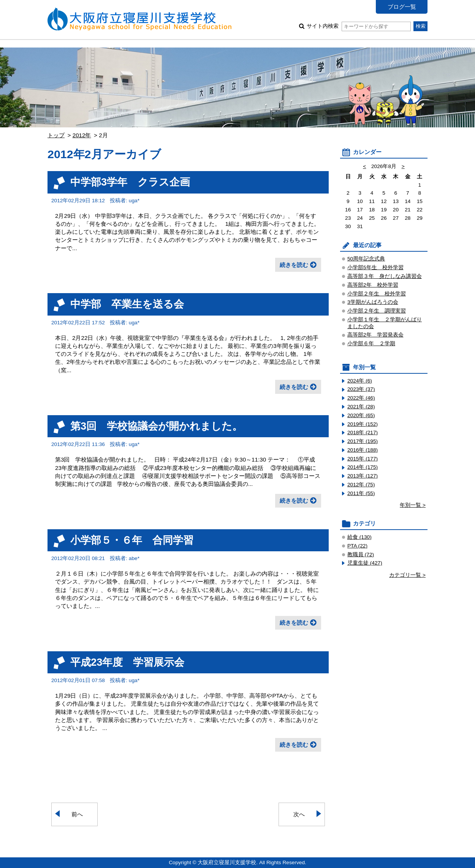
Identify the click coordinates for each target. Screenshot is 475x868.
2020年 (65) (361, 415)
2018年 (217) (363, 432)
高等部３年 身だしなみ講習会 (385, 276)
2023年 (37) (361, 389)
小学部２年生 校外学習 (377, 294)
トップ (56, 135)
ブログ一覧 (402, 7)
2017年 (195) (363, 441)
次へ (299, 814)
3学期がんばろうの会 (373, 302)
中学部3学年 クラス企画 (130, 182)
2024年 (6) (360, 381)
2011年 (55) (361, 493)
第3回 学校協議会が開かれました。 (156, 426)
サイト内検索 (359, 26)
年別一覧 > (413, 505)
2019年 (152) (363, 424)
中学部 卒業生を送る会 (127, 304)
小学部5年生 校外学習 (375, 267)
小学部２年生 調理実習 (377, 311)
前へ (77, 814)
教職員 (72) (361, 555)
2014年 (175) (363, 467)
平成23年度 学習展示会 (127, 662)
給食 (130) (359, 537)
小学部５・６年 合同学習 (132, 540)
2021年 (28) (361, 407)
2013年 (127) (363, 476)
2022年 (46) (361, 398)
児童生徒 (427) (365, 563)
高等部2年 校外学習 (373, 285)
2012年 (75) (361, 485)
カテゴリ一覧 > (407, 575)
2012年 (82, 135)
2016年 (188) (363, 450)
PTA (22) (357, 546)
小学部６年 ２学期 (371, 344)
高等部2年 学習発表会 (375, 335)
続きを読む (294, 265)
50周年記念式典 (366, 259)
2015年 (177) (363, 459)
